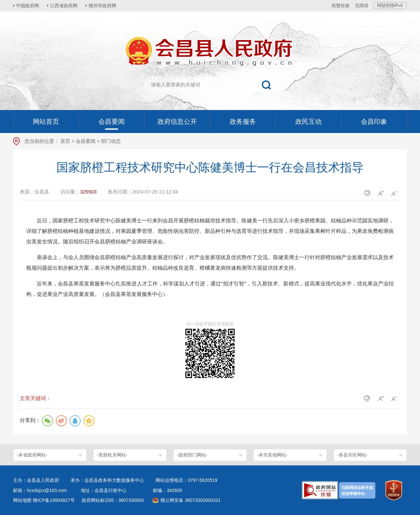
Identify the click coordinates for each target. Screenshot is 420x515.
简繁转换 (341, 6)
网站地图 (22, 500)
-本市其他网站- (272, 455)
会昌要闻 (86, 141)
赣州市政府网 (104, 6)
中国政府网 (28, 6)
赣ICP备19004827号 (54, 500)
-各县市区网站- (352, 455)
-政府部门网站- (192, 455)
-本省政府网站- (32, 455)
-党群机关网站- (112, 455)
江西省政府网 (65, 6)
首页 (65, 141)
